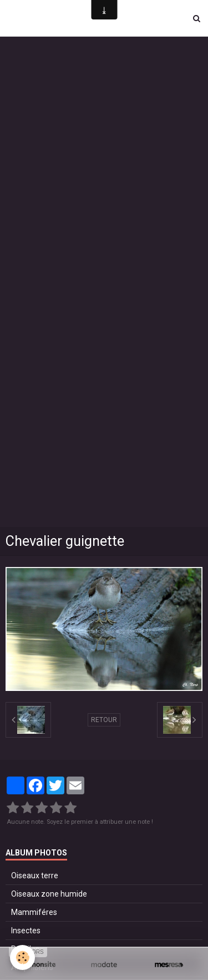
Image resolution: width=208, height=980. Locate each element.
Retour (104, 720)
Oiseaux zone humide (49, 894)
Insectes (26, 931)
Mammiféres (34, 912)
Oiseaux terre (35, 875)
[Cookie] (22, 957)
